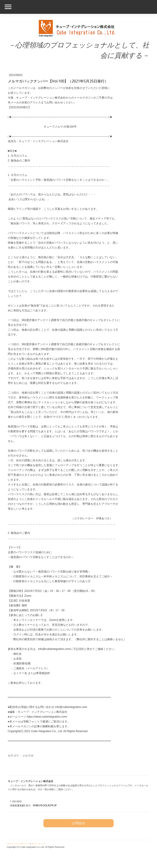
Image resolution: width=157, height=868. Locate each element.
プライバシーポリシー (18, 844)
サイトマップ (38, 844)
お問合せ (79, 823)
